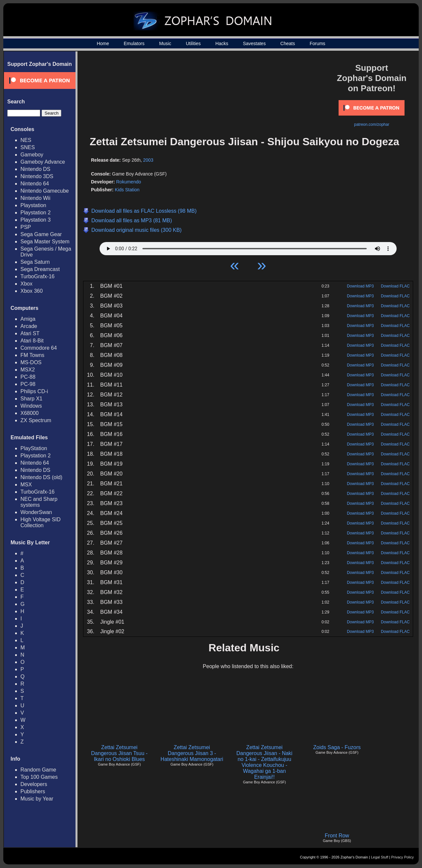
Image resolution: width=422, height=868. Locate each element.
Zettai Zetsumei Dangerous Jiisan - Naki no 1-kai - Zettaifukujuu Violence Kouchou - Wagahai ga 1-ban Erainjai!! (264, 762)
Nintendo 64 (35, 184)
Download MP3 (360, 286)
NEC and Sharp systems (39, 502)
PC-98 (28, 384)
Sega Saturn (35, 262)
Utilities (193, 43)
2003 (148, 160)
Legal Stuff (379, 857)
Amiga (28, 319)
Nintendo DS (35, 169)
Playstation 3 (36, 220)
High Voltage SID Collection (41, 522)
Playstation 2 (36, 213)
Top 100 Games (39, 777)
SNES (28, 147)
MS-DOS (31, 362)
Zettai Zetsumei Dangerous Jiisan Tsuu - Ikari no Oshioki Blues (119, 753)
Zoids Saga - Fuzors (337, 747)
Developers (34, 784)
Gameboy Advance (43, 162)
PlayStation (34, 448)
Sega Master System (45, 242)
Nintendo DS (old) (41, 477)
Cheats (287, 43)
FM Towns (32, 355)
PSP (26, 227)
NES (26, 140)
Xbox (26, 284)
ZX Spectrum (36, 420)
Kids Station (127, 190)
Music (165, 43)
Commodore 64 (39, 348)
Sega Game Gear (41, 234)
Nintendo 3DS (37, 176)
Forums (317, 43)
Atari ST (30, 333)
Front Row (337, 836)
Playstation (33, 205)
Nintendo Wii (35, 198)
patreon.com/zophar (372, 124)
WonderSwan (36, 512)
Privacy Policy (403, 857)
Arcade (29, 326)
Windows (31, 406)
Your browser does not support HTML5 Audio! (248, 247)
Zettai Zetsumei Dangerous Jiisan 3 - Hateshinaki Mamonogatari (192, 753)
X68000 (30, 413)
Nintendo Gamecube (45, 191)
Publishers (33, 791)
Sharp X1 (31, 399)
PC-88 (28, 377)
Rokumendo (129, 182)
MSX (26, 485)
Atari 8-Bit (32, 341)
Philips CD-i (34, 391)
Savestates (254, 43)
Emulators (134, 43)
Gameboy (32, 155)
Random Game (38, 770)
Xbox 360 (32, 291)
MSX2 (28, 370)
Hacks (222, 43)
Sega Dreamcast (40, 269)
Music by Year (37, 799)
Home (103, 43)
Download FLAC (395, 286)
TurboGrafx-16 (37, 276)
